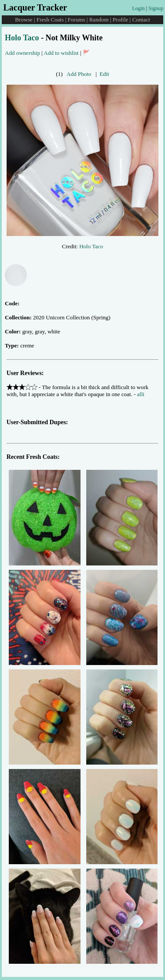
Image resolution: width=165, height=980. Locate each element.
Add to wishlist (61, 53)
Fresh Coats (50, 20)
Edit (104, 74)
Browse (24, 20)
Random (99, 20)
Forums (77, 20)
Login (138, 8)
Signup (156, 8)
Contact (141, 20)
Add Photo (79, 74)
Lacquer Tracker (35, 7)
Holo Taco (22, 38)
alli (141, 394)
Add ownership (22, 53)
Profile (120, 20)
